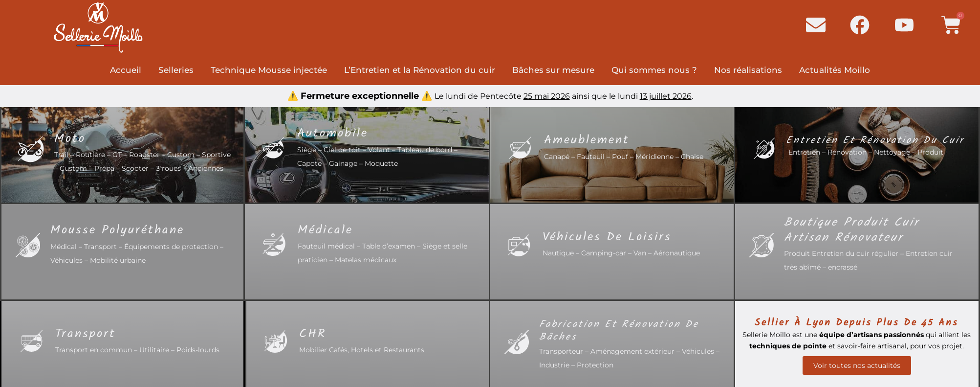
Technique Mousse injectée (269, 70)
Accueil (126, 70)
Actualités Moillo (835, 70)
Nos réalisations (748, 70)
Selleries (176, 70)
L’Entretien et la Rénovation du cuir (420, 70)
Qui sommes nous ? (654, 70)
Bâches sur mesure (553, 70)
